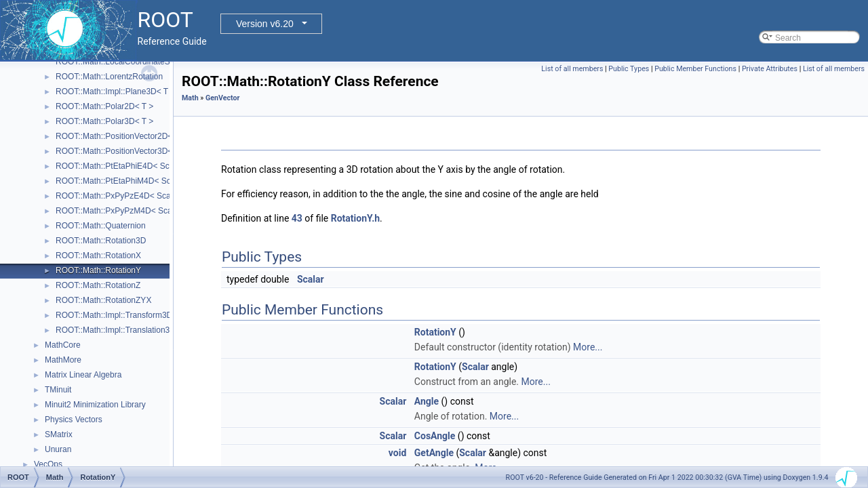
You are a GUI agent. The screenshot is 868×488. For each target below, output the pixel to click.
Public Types (629, 69)
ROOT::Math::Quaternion (101, 226)
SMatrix (59, 434)
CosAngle (435, 436)
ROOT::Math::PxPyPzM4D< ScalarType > (131, 211)
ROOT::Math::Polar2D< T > (104, 106)
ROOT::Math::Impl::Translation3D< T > (125, 330)
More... (588, 347)
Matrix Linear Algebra (83, 375)
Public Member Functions (695, 69)
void (397, 453)
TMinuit (58, 390)
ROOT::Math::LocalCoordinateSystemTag (130, 62)
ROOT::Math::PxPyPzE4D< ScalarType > (130, 196)
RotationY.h (355, 218)
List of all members (572, 69)
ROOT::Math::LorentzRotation (109, 77)
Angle (427, 401)
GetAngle (434, 453)
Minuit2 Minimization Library (95, 405)
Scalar (311, 279)
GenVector (222, 98)
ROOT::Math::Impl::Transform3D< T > (123, 315)
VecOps (48, 464)
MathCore (63, 345)
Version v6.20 (265, 24)
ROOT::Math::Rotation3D (101, 241)
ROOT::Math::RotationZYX (103, 300)
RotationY (435, 332)
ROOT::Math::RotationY (98, 270)
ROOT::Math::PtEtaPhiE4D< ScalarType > (132, 166)
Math (190, 98)
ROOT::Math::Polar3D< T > (104, 121)
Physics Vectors (74, 420)
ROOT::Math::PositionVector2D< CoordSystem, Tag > (152, 136)
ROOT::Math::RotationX (98, 256)
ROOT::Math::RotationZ (98, 285)
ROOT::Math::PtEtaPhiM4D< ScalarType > (132, 181)
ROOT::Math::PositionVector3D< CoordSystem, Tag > (152, 151)
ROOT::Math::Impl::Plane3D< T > (115, 91)
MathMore (63, 360)
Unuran (58, 449)
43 (297, 218)
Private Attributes (770, 69)
